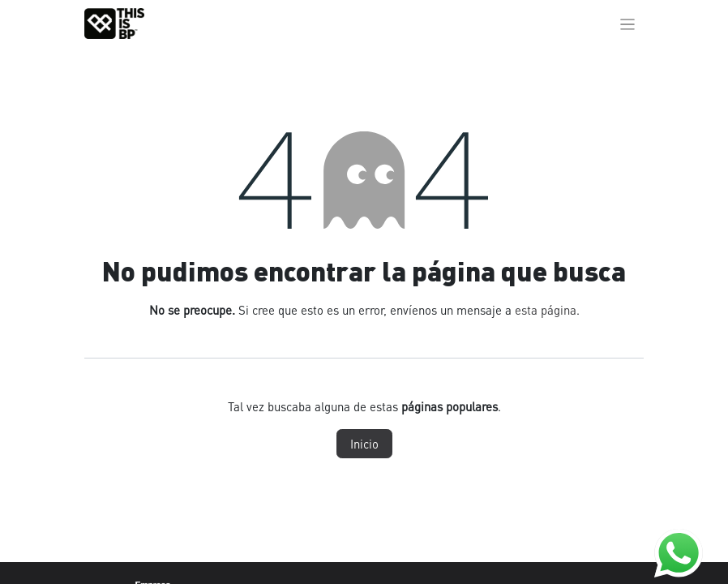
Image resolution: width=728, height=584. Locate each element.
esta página (546, 310)
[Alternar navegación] (628, 24)
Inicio (364, 444)
